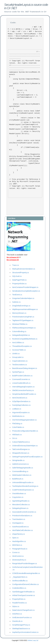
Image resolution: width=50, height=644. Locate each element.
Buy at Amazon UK (13, 260)
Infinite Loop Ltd (33, 640)
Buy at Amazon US (13, 257)
